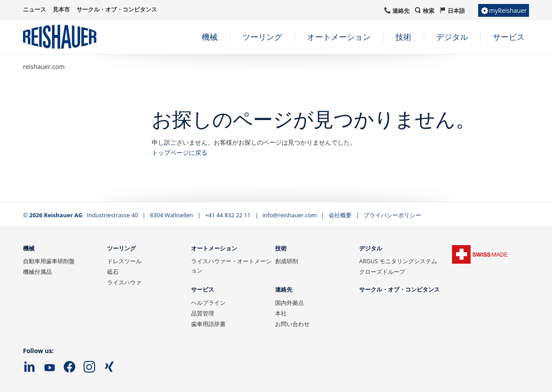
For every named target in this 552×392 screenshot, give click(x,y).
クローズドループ (382, 272)
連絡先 (284, 290)
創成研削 (287, 261)
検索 (429, 11)
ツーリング (121, 249)
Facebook (69, 367)
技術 (281, 249)
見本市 (61, 9)
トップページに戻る (180, 152)
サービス (203, 290)
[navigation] (323, 37)
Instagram (89, 367)
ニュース (34, 9)
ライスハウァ (124, 282)
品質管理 (203, 313)
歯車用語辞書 (208, 324)
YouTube (50, 368)
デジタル (371, 249)
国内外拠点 (289, 303)
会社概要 (340, 215)
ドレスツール (124, 261)
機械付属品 (37, 272)
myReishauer (508, 10)
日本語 (456, 11)
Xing (109, 367)
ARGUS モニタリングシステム (398, 261)
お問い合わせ (292, 324)
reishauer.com (44, 67)
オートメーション (214, 249)
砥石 (113, 272)
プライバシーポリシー (392, 215)
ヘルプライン (208, 303)
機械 (29, 249)
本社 (281, 313)
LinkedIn (30, 367)
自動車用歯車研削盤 (49, 261)
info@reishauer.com (290, 215)
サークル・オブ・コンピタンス (399, 290)
